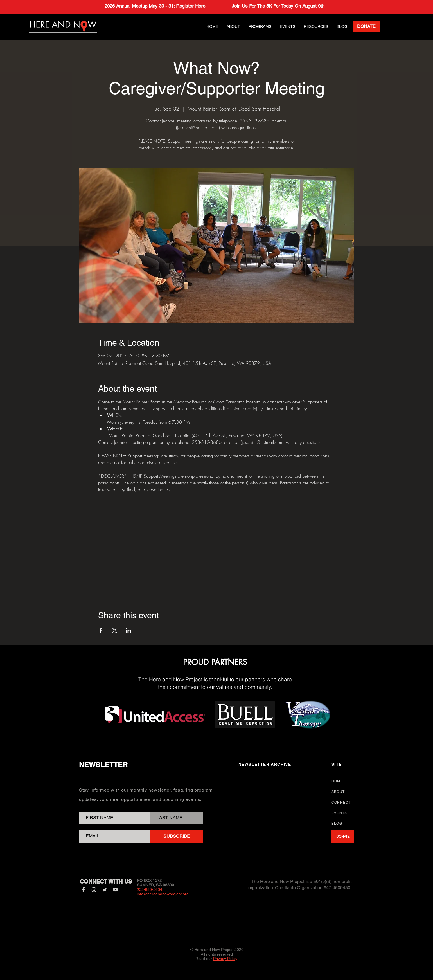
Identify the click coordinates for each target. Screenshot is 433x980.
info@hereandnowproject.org (163, 894)
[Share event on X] (115, 630)
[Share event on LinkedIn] (128, 630)
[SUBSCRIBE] (177, 836)
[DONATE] (366, 26)
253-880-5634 (150, 889)
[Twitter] (105, 890)
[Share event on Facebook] (101, 630)
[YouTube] (115, 890)
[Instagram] (94, 890)
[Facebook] (83, 890)
